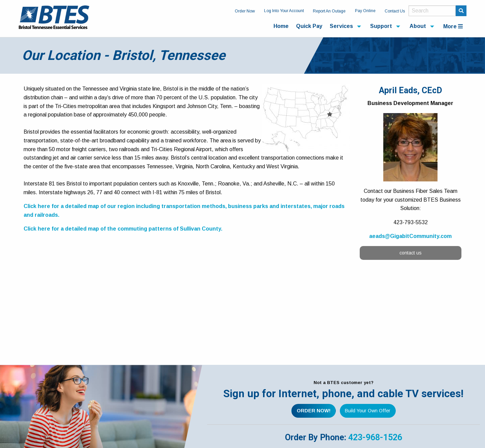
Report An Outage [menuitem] (329, 11)
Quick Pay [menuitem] (309, 26)
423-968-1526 (375, 437)
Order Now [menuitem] (245, 11)
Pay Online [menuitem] (365, 11)
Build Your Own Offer (368, 411)
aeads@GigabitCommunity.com (410, 236)
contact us (411, 253)
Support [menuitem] (381, 26)
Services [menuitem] (341, 26)
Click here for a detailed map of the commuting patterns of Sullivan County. (123, 229)
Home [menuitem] (281, 26)
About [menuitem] (418, 26)
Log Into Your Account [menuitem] (284, 11)
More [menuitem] (453, 26)
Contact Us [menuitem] (395, 11)
